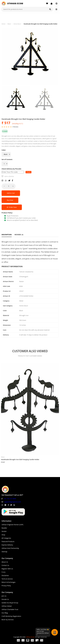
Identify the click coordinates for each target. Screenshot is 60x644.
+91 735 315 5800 (10, 499)
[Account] (56, 3)
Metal (9, 24)
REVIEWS (19, 235)
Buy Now (10, 200)
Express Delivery (7, 545)
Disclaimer (5, 575)
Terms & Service (7, 579)
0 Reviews (15, 127)
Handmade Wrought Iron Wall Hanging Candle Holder (40, 24)
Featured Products (8, 541)
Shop (3, 535)
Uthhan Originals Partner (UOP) (12, 525)
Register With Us (7, 569)
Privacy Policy (6, 586)
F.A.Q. (4, 572)
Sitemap (4, 552)
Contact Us (5, 565)
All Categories (6, 538)
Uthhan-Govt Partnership (10, 548)
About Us (5, 562)
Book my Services (8, 620)
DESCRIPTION (7, 235)
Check (28, 172)
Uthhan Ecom (30, 637)
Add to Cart (11, 193)
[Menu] (56, 9)
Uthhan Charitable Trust (10, 609)
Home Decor (17, 24)
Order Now (12, 207)
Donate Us (5, 599)
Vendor (4, 531)
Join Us (4, 596)
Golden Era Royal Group (10, 603)
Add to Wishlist (9, 176)
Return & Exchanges (9, 582)
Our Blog (5, 613)
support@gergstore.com (13, 502)
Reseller (4, 528)
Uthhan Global (7, 606)
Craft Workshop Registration (11, 616)
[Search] (50, 9)
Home (3, 24)
